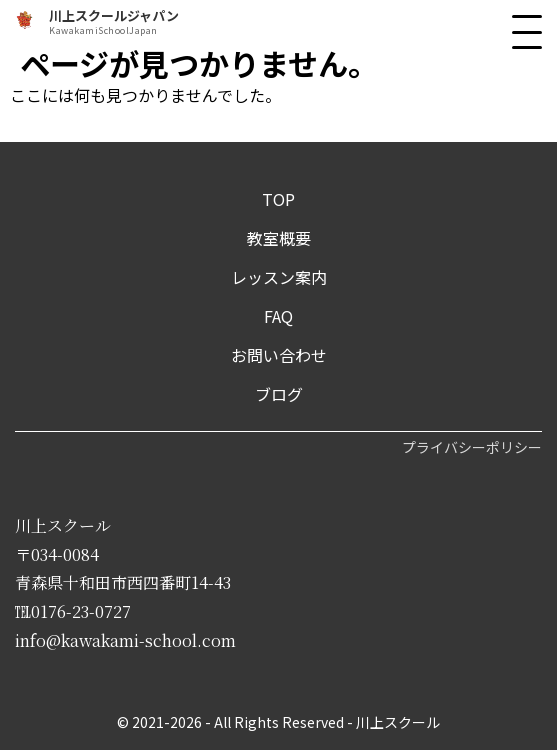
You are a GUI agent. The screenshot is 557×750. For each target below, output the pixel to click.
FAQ (278, 316)
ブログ (279, 394)
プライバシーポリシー (472, 447)
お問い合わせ (279, 355)
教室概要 (279, 238)
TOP (278, 199)
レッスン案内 (279, 277)
